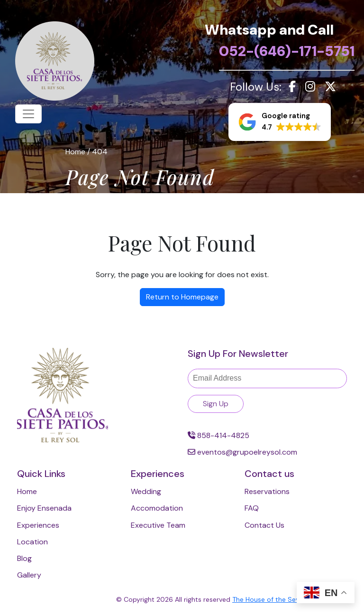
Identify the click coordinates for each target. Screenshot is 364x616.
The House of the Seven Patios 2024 (290, 599)
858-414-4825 (218, 435)
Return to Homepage (182, 297)
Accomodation (157, 508)
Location (32, 542)
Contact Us (264, 525)
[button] (280, 122)
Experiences (38, 525)
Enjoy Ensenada (44, 508)
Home (27, 491)
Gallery (29, 575)
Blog (24, 558)
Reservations (267, 491)
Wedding (146, 491)
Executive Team (158, 525)
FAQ (252, 508)
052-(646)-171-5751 (287, 51)
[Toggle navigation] (28, 114)
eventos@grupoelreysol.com (242, 452)
